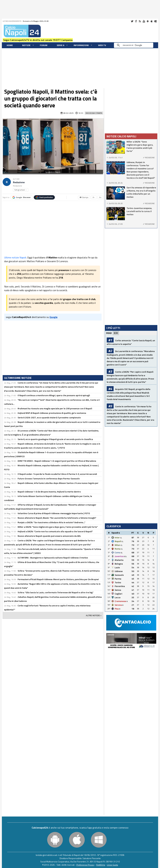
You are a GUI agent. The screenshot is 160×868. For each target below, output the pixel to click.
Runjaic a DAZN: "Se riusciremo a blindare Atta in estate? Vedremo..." (51, 522)
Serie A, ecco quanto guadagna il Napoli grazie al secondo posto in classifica (55, 439)
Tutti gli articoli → (21, 190)
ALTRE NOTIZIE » (94, 616)
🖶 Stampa (84, 197)
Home (10, 45)
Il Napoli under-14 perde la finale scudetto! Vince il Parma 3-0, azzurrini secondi (57, 474)
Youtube (144, 21)
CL (121, 538)
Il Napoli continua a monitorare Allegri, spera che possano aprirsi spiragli (54, 395)
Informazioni (81, 45)
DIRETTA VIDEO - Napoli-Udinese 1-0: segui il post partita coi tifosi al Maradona (57, 461)
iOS (152, 21)
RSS (140, 21)
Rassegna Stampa (94, 113)
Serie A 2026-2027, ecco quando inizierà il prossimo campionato (49, 417)
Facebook (136, 21)
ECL (125, 556)
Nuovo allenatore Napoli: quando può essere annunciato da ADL (49, 536)
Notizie (26, 45)
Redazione (19, 182)
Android (148, 21)
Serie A (60, 45)
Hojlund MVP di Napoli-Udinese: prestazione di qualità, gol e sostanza (52, 413)
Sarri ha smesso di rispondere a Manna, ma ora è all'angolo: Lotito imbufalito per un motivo (141, 192)
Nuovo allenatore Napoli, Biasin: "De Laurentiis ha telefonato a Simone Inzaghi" (57, 518)
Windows (155, 21)
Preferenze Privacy (85, 865)
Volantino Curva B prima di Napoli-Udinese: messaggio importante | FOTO (54, 513)
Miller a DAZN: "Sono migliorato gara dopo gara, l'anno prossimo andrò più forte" (58, 527)
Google (22, 197)
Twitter (132, 21)
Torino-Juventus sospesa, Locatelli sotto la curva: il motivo (139, 211)
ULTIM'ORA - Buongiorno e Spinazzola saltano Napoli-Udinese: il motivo (53, 558)
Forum (44, 45)
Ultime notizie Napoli (15, 257)
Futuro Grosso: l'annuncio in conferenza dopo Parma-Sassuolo (49, 478)
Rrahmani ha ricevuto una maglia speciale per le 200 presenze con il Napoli (55, 408)
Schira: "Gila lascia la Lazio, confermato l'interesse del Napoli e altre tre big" (56, 592)
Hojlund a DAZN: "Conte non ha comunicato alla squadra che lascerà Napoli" (55, 531)
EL (122, 553)
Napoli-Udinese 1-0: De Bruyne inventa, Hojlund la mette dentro (49, 492)
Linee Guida (112, 865)
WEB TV (102, 45)
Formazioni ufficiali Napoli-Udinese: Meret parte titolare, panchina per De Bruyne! (58, 579)
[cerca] (134, 45)
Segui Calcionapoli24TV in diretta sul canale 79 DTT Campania (38, 40)
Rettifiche (101, 865)
